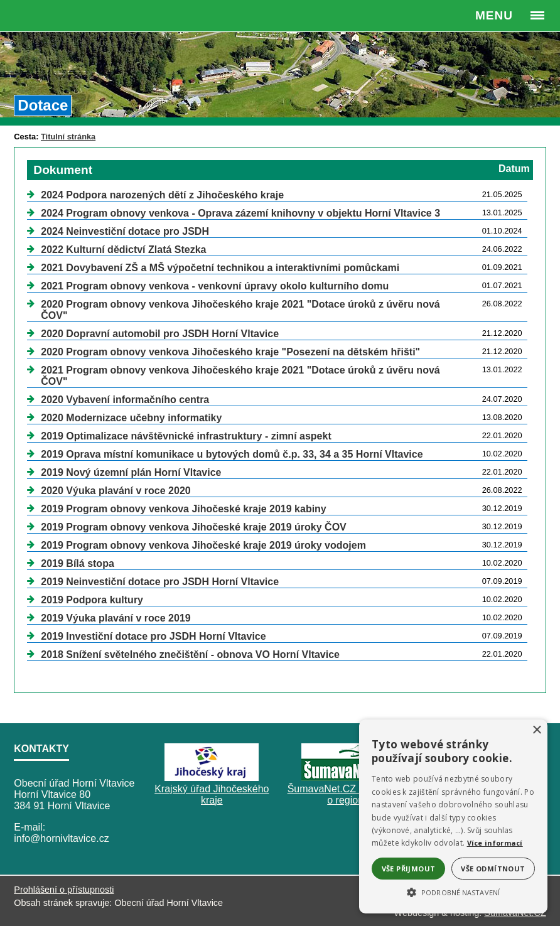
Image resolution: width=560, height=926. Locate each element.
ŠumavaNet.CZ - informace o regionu (348, 794)
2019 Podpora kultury (92, 600)
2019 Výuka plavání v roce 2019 (116, 618)
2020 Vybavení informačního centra (125, 400)
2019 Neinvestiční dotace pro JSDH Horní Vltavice (160, 582)
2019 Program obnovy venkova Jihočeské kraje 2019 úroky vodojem (203, 545)
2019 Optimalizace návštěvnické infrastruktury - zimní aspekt (186, 436)
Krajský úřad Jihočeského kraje (212, 794)
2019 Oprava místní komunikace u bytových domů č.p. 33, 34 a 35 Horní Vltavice (232, 454)
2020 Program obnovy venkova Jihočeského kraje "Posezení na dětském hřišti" (230, 352)
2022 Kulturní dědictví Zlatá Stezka (123, 250)
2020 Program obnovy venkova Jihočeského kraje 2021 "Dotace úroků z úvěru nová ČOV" (240, 310)
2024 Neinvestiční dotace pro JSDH (125, 231)
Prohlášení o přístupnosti (64, 890)
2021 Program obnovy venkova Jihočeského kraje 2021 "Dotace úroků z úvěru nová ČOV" (240, 376)
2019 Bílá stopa (78, 563)
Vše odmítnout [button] (493, 869)
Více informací (495, 843)
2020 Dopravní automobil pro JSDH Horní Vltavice (160, 334)
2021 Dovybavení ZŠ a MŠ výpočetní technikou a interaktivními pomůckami (220, 268)
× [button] (536, 730)
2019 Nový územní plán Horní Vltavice (131, 472)
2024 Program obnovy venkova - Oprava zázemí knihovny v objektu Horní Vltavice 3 (240, 213)
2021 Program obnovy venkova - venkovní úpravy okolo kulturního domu (215, 286)
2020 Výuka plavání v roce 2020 (116, 491)
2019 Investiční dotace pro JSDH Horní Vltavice (153, 636)
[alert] (453, 816)
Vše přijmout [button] (409, 869)
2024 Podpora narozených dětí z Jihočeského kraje (162, 195)
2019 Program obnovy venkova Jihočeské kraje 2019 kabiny (183, 509)
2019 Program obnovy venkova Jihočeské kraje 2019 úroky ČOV (193, 527)
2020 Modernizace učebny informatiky (131, 418)
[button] (453, 891)
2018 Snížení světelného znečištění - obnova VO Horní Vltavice (190, 654)
